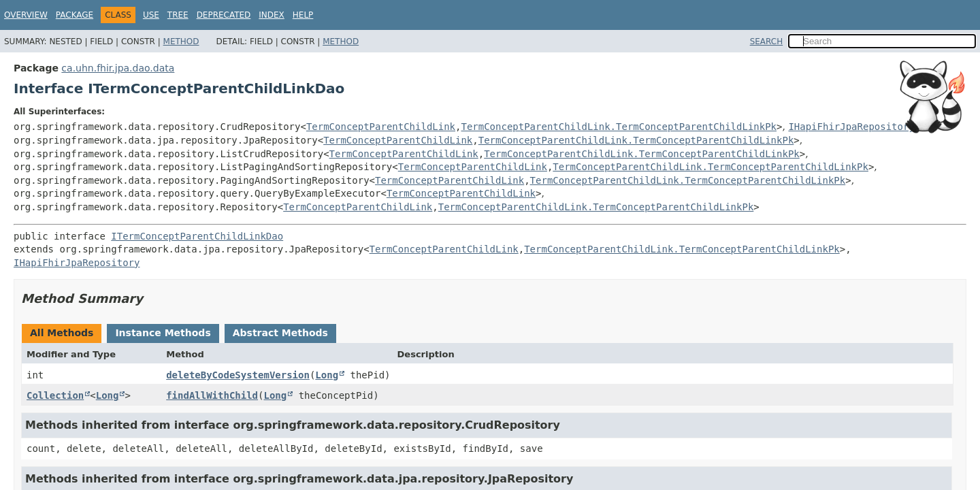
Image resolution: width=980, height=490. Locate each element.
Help (303, 15)
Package (75, 15)
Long (327, 375)
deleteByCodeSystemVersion (238, 375)
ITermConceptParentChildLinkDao (197, 236)
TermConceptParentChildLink (381, 127)
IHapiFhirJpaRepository (851, 127)
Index (272, 15)
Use (151, 15)
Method (181, 42)
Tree (178, 15)
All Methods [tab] (62, 333)
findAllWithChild (212, 395)
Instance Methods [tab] (163, 333)
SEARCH (767, 42)
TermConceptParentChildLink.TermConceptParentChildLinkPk (619, 127)
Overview (26, 15)
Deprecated (224, 15)
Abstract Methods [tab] (280, 333)
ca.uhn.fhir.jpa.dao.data (118, 68)
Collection (55, 395)
